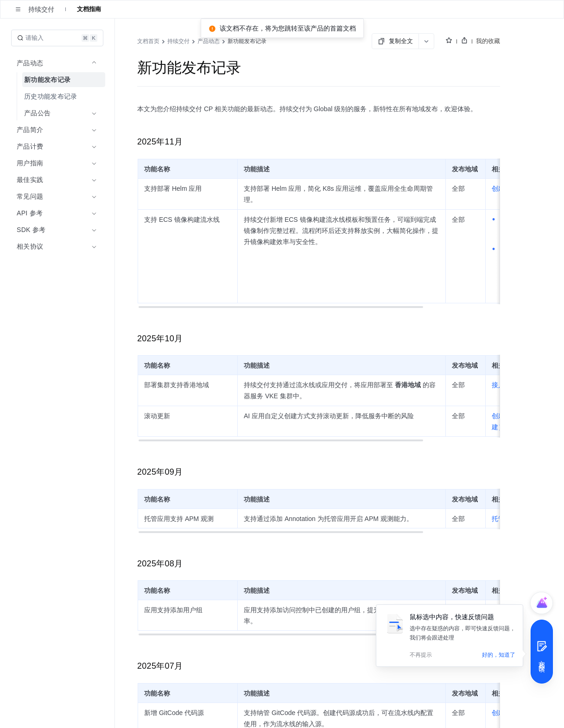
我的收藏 (488, 41)
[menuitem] (58, 80)
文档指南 (89, 9)
